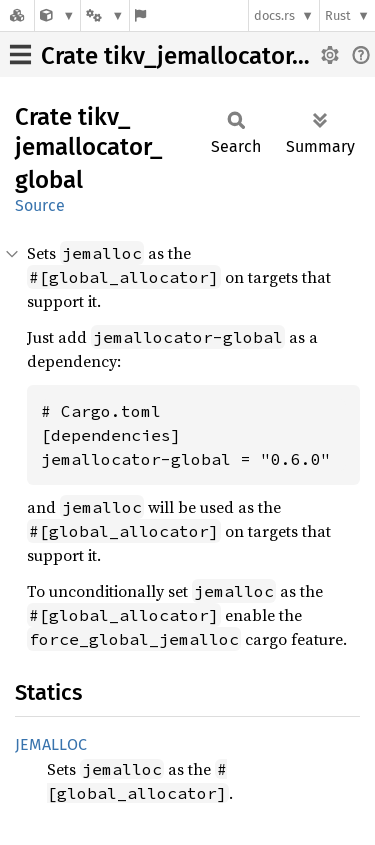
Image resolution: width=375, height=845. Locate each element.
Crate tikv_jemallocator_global (206, 56)
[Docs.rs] (17, 15)
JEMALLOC (51, 744)
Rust (338, 15)
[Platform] (105, 15)
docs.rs (274, 15)
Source (40, 205)
